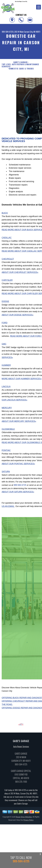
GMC (4, 345)
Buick (5, 214)
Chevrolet (8, 260)
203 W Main (19, 32)
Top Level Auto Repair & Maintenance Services (20, 65)
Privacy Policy (29, 821)
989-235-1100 (21, 783)
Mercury (7, 409)
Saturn (6, 473)
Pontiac (6, 452)
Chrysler (7, 282)
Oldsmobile (8, 430)
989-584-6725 (7, 32)
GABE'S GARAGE (20, 62)
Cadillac (7, 239)
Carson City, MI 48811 (32, 32)
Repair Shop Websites (24, 818)
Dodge (5, 303)
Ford (5, 324)
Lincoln (6, 388)
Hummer (6, 367)
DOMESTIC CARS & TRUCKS (21, 69)
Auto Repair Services (21, 748)
